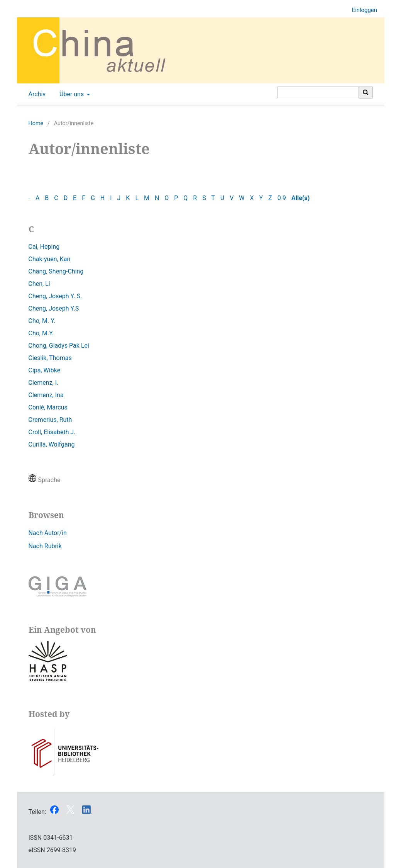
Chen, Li (39, 284)
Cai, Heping (44, 247)
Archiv (36, 94)
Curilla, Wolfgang (52, 444)
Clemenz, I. (44, 383)
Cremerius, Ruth (50, 420)
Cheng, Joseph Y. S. (55, 296)
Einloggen (362, 10)
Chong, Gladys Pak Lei (59, 346)
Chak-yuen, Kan (50, 259)
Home (36, 123)
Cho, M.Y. (41, 333)
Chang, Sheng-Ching (56, 271)
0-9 (282, 198)
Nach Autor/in (48, 533)
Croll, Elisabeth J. (52, 432)
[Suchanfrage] (318, 92)
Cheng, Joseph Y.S (54, 308)
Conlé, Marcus (48, 407)
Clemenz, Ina (46, 395)
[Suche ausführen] (366, 92)
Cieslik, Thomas (50, 358)
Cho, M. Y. (42, 321)
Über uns (71, 94)
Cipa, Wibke (45, 370)
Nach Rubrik (45, 546)
